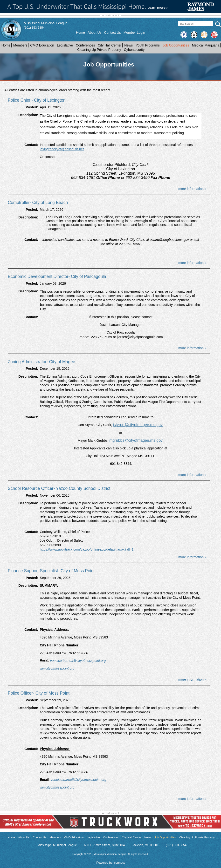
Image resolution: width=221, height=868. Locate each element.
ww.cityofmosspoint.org (57, 668)
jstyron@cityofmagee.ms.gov (138, 425)
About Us (95, 33)
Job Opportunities (176, 45)
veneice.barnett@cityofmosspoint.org (78, 661)
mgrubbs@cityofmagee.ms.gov (136, 440)
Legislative (65, 45)
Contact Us (113, 33)
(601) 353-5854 (34, 28)
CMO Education (42, 45)
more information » (192, 189)
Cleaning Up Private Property (99, 50)
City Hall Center (110, 45)
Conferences (85, 45)
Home (80, 33)
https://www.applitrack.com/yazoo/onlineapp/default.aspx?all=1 (87, 549)
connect (119, 863)
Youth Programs (148, 45)
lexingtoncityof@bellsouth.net (62, 149)
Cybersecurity (134, 50)
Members (20, 45)
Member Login (134, 33)
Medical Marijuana (206, 45)
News (128, 45)
